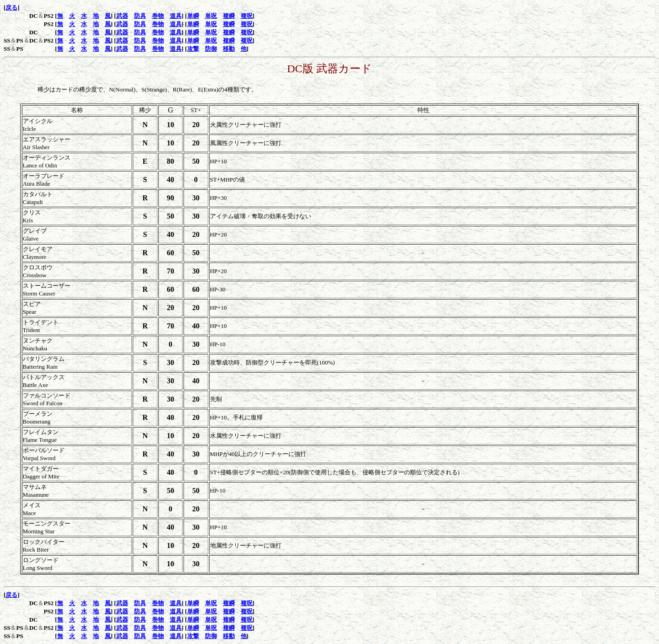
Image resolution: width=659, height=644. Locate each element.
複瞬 (229, 16)
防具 (140, 16)
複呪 (247, 16)
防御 (211, 49)
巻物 (158, 16)
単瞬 (193, 16)
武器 (122, 16)
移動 (229, 49)
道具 (176, 16)
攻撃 (193, 49)
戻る (11, 8)
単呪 (211, 16)
